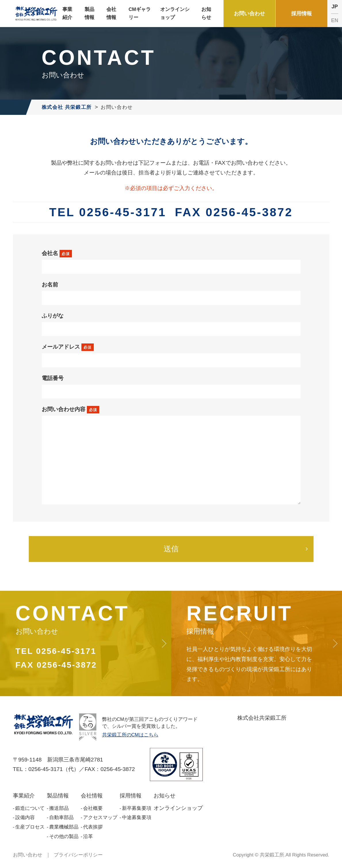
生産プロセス (30, 827)
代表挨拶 (93, 827)
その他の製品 (64, 836)
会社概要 (93, 808)
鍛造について (30, 808)
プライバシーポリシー (78, 855)
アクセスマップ (100, 817)
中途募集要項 (137, 817)
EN (335, 20)
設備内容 (25, 817)
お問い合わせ (28, 855)
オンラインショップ (178, 808)
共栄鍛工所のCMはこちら (130, 735)
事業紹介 (24, 796)
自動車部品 (61, 817)
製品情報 (58, 796)
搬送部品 (59, 808)
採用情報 (131, 796)
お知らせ (165, 796)
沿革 (88, 836)
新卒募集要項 (137, 808)
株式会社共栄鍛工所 (262, 718)
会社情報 (92, 796)
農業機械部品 (64, 827)
